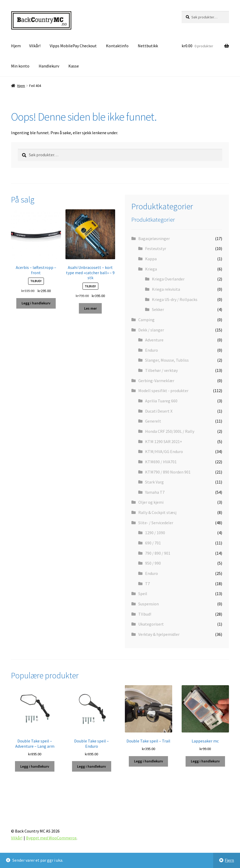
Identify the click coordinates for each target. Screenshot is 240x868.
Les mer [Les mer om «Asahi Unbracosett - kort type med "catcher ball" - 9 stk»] (90, 308)
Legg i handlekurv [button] (36, 303)
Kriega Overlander (168, 279)
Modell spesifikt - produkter (163, 391)
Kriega (151, 269)
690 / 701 (153, 543)
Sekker (158, 309)
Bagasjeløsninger (154, 238)
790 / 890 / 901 (158, 553)
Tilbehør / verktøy (161, 370)
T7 (147, 584)
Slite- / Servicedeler (156, 523)
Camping (146, 320)
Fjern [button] (229, 860)
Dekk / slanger (151, 330)
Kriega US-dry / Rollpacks (175, 299)
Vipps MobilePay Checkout (73, 46)
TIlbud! (145, 614)
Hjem (16, 46)
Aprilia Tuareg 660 (161, 401)
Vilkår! (35, 46)
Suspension (149, 604)
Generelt (153, 421)
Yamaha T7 (155, 492)
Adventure (154, 340)
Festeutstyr (156, 248)
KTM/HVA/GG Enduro (164, 451)
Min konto (20, 66)
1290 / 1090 (155, 533)
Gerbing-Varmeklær (156, 381)
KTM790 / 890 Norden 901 (168, 472)
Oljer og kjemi (151, 502)
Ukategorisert (151, 624)
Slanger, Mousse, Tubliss (167, 360)
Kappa (151, 259)
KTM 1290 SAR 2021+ (164, 441)
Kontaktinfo (117, 46)
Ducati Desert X (159, 411)
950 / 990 (153, 563)
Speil (143, 594)
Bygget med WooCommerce (51, 838)
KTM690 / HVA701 (161, 462)
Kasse (74, 66)
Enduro (152, 350)
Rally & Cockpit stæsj (157, 512)
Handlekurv (49, 66)
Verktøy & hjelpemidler (159, 634)
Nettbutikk (148, 46)
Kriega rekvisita (166, 289)
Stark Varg (154, 482)
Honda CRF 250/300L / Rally (170, 431)
